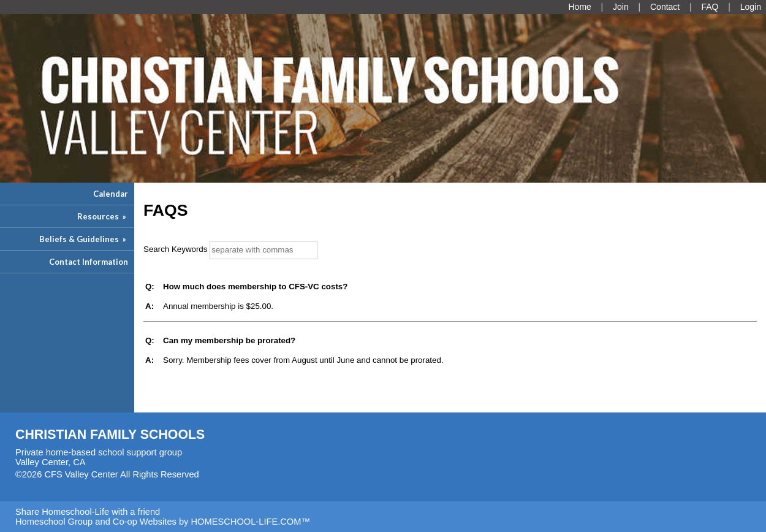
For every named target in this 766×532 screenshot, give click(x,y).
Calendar (111, 194)
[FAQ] (710, 7)
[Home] (579, 7)
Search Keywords (175, 249)
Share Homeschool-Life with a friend (88, 512)
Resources (103, 216)
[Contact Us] (665, 7)
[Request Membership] (621, 7)
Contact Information (89, 262)
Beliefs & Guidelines (84, 239)
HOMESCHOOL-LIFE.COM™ (250, 522)
